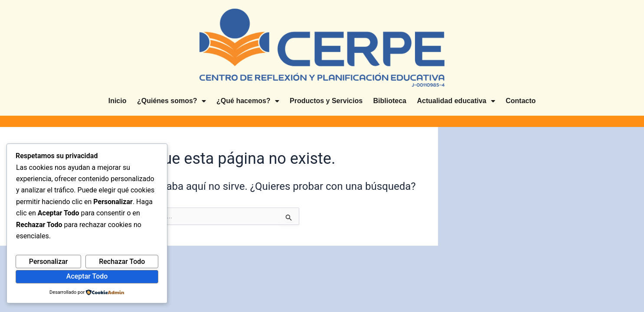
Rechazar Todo (122, 262)
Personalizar (49, 262)
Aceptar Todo (87, 276)
